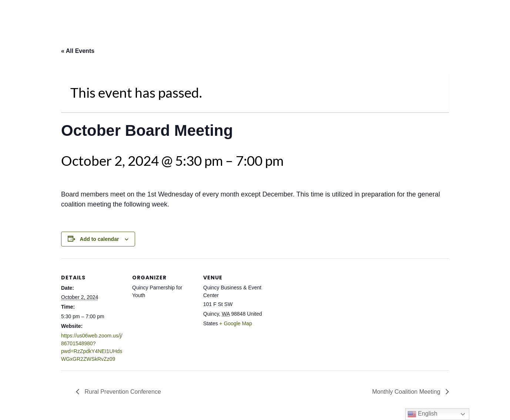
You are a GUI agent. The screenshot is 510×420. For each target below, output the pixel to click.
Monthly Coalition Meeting (407, 392)
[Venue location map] (313, 309)
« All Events (78, 51)
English (422, 414)
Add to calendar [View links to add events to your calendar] (100, 239)
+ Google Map (236, 323)
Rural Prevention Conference (122, 392)
